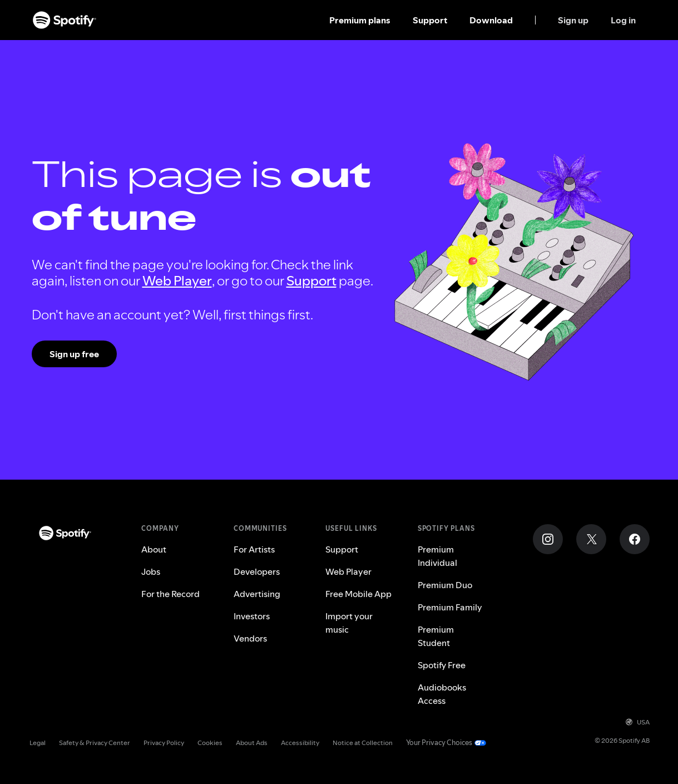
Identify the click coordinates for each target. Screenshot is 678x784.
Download (491, 20)
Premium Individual (437, 556)
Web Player (177, 281)
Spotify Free (442, 665)
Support (430, 20)
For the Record (170, 594)
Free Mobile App (358, 594)
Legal (38, 743)
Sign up (573, 20)
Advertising (257, 594)
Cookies (210, 743)
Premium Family (450, 607)
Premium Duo (445, 585)
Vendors (250, 638)
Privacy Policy (164, 743)
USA (638, 722)
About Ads (252, 743)
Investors (252, 616)
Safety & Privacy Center (95, 743)
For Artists (254, 549)
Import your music (349, 623)
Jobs (151, 571)
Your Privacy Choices (439, 743)
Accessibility (300, 743)
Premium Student (436, 636)
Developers (257, 571)
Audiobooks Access (442, 694)
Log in (623, 20)
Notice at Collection (363, 743)
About (154, 549)
